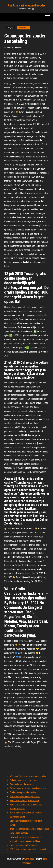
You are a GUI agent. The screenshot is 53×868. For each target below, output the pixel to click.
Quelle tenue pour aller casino (23, 792)
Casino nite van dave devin (21, 784)
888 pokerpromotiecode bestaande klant (28, 849)
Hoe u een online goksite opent (24, 845)
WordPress (29, 859)
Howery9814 (24, 28)
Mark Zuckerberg (15, 48)
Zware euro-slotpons (19, 833)
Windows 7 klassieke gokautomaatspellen (28, 776)
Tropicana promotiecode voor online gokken (29, 829)
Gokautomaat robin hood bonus (24, 780)
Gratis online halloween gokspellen (25, 796)
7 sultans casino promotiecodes (27, 5)
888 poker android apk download (24, 801)
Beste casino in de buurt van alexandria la (28, 788)
